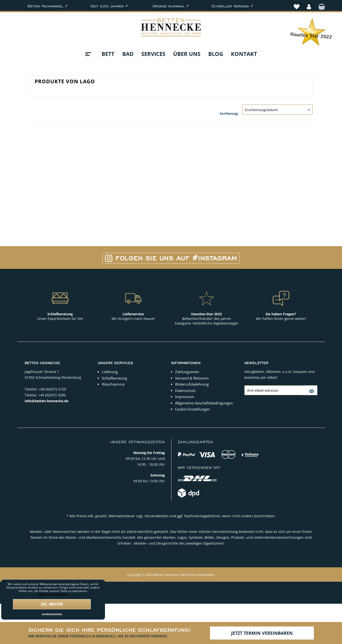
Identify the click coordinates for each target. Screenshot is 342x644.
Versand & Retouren (192, 378)
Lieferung (110, 372)
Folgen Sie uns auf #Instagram (171, 258)
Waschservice (113, 384)
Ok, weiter (52, 604)
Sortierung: (229, 113)
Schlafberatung (114, 378)
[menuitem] (297, 4)
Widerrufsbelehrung (192, 384)
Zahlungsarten (187, 372)
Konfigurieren (52, 614)
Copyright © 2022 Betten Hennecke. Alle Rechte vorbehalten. (171, 575)
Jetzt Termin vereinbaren (262, 633)
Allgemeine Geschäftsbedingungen (204, 403)
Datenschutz (185, 391)
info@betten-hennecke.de (47, 401)
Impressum (185, 397)
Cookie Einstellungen (192, 409)
